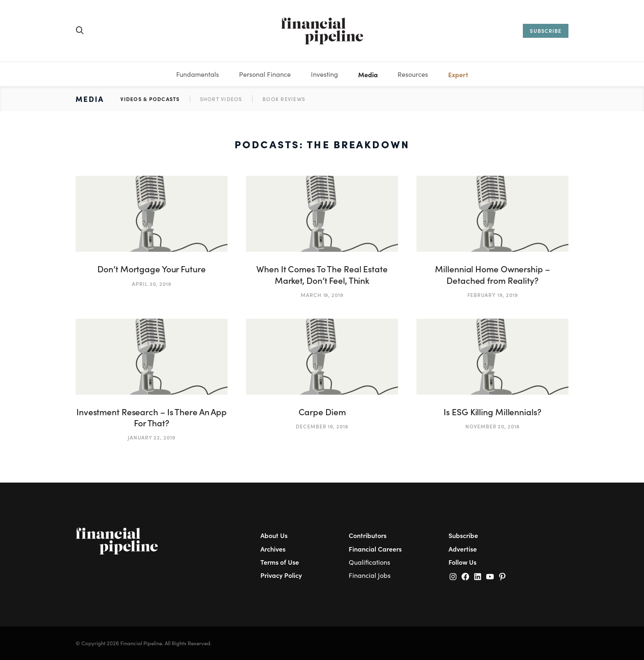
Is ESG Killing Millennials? (492, 412)
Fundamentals (198, 74)
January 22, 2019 (152, 437)
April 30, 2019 (151, 284)
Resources (413, 74)
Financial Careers (375, 549)
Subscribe (463, 535)
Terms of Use (280, 562)
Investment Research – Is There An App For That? (152, 417)
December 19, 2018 (322, 426)
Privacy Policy (281, 575)
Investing (324, 74)
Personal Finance (265, 74)
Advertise (463, 549)
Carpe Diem (322, 412)
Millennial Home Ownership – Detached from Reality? (492, 274)
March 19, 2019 (322, 295)
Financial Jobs (370, 575)
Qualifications (369, 562)
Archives (273, 549)
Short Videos (221, 99)
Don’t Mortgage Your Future (151, 269)
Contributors (368, 535)
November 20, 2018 (492, 426)
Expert (458, 74)
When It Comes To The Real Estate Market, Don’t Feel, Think (322, 274)
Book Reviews (284, 99)
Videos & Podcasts (150, 99)
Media (368, 74)
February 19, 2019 (493, 295)
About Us (274, 535)
